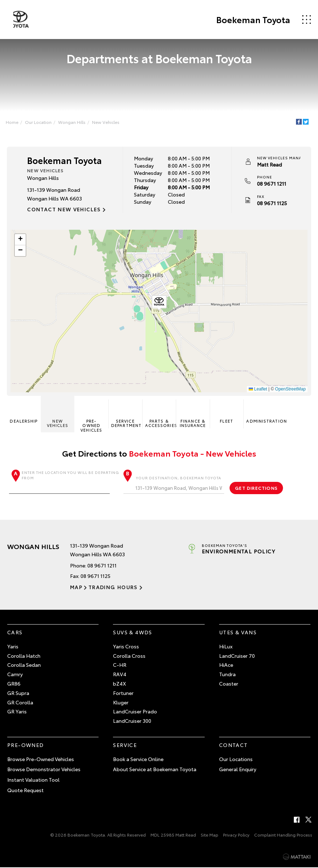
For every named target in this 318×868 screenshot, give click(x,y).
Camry (15, 675)
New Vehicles (106, 122)
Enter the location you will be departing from (64, 482)
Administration (262, 412)
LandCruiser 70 (237, 656)
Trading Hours (112, 588)
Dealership (24, 412)
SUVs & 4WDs (132, 633)
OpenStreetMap (290, 389)
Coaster (229, 684)
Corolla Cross (129, 656)
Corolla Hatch (24, 656)
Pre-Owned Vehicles (92, 417)
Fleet (226, 412)
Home (13, 122)
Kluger (121, 703)
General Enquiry (238, 770)
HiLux (226, 647)
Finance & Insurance (193, 415)
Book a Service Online (138, 760)
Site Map (210, 835)
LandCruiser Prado (135, 712)
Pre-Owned (26, 746)
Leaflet (258, 389)
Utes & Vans (238, 633)
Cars (15, 633)
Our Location (39, 122)
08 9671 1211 (271, 184)
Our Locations (236, 760)
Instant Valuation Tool (33, 780)
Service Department (126, 415)
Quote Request (25, 791)
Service (125, 746)
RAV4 (120, 675)
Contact (234, 746)
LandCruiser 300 (132, 721)
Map (76, 588)
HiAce (226, 665)
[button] (159, 303)
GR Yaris (17, 712)
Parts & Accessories (160, 415)
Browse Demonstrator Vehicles (44, 770)
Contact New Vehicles (64, 210)
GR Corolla (20, 703)
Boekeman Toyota (252, 20)
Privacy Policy (236, 835)
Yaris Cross (126, 647)
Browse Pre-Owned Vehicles (41, 760)
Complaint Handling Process (283, 835)
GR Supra (18, 694)
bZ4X (119, 684)
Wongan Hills (73, 122)
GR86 (14, 684)
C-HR (120, 665)
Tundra (227, 675)
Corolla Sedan (24, 665)
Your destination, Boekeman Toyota (174, 485)
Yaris (13, 647)
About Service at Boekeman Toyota (155, 770)
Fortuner (123, 694)
